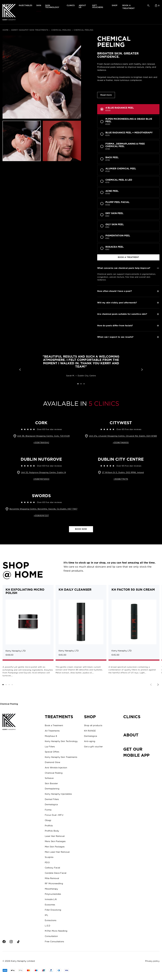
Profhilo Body (52, 831)
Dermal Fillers (52, 799)
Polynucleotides (53, 894)
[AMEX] (5, 970)
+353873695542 (41, 443)
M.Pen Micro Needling (56, 931)
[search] (148, 6)
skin (39, 5)
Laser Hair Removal (55, 836)
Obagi (48, 820)
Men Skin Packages (55, 847)
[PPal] (51, 970)
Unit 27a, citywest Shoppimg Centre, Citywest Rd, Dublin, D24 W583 (123, 436)
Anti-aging (90, 741)
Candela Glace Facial (56, 873)
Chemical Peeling (61, 30)
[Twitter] (25, 942)
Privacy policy (152, 961)
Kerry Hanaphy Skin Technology (61, 741)
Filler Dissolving (53, 910)
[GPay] (21, 970)
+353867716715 (121, 479)
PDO (47, 863)
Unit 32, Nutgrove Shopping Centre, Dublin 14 (43, 472)
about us (82, 6)
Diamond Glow (53, 762)
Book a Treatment (54, 725)
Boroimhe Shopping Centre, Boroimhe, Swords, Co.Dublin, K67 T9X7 (43, 509)
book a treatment (128, 257)
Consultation (51, 936)
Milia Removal (52, 878)
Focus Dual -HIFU (54, 815)
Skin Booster (51, 783)
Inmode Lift (51, 899)
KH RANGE (90, 731)
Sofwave (49, 778)
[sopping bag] (157, 6)
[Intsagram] (11, 942)
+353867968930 (121, 443)
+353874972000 (41, 479)
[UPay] (44, 970)
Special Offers (52, 752)
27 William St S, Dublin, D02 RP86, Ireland (123, 472)
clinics (71, 5)
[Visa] (36, 970)
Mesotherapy (51, 889)
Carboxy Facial (52, 868)
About (131, 735)
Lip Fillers (50, 747)
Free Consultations (54, 942)
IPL (47, 915)
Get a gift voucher (93, 747)
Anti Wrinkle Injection (56, 768)
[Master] (28, 970)
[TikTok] (18, 942)
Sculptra (49, 857)
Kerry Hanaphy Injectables (58, 794)
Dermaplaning (52, 789)
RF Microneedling (54, 884)
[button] (20, 370)
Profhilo (49, 826)
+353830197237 (41, 516)
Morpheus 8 (51, 736)
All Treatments (52, 731)
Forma (48, 810)
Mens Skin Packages (55, 841)
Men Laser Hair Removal (57, 852)
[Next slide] (158, 685)
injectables (26, 5)
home (6, 30)
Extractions (51, 920)
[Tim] (59, 970)
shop (115, 5)
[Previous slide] (151, 685)
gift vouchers (98, 6)
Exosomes (50, 905)
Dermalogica (51, 805)
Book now (81, 529)
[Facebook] (4, 942)
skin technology (52, 6)
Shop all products (93, 725)
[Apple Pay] (13, 970)
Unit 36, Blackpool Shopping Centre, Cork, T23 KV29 (43, 436)
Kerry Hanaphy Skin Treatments (30, 30)
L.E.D (48, 926)
